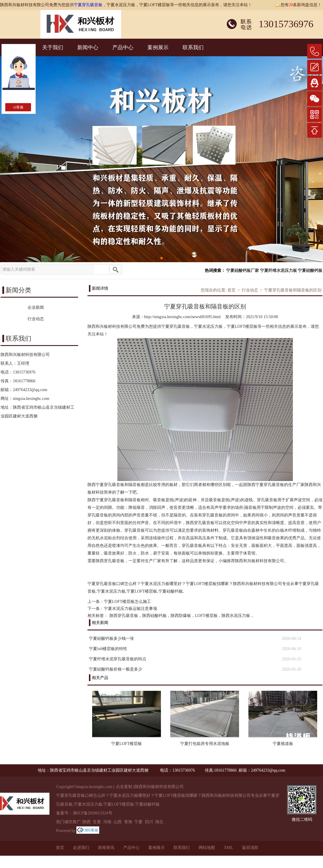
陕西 (87, 822)
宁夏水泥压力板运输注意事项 (130, 609)
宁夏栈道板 (283, 744)
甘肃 (97, 822)
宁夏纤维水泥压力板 (279, 271)
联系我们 (193, 47)
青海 (128, 822)
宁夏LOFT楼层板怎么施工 (127, 602)
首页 (231, 290)
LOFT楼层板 (206, 616)
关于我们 (53, 47)
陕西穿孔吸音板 (124, 616)
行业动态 (250, 290)
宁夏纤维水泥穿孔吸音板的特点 (118, 659)
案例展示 (158, 47)
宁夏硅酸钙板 (310, 271)
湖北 (159, 822)
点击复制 (124, 787)
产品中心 (123, 47)
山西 (118, 822)
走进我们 (81, 848)
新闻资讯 (106, 848)
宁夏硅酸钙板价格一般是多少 (116, 669)
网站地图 (207, 848)
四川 (149, 822)
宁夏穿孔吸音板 (88, 5)
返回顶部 (250, 848)
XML (228, 848)
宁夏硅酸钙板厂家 (243, 271)
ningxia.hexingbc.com (31, 399)
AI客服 (18, 107)
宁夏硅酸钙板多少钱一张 (111, 638)
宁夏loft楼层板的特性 (108, 649)
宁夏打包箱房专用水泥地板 (205, 744)
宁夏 (138, 822)
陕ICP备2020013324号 (93, 813)
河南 (107, 822)
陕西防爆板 (181, 616)
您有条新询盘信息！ (298, 5)
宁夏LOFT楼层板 (127, 744)
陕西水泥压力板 (236, 616)
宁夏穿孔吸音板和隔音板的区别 (293, 290)
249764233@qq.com (30, 390)
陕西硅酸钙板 (154, 616)
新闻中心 (88, 47)
